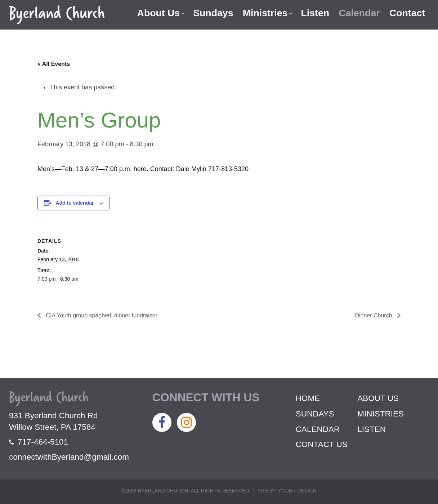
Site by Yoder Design (287, 491)
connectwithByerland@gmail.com (69, 457)
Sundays (211, 13)
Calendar (359, 13)
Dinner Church (374, 315)
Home (308, 398)
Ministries (263, 13)
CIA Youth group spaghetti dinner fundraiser (101, 315)
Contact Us (322, 444)
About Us (156, 13)
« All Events (54, 64)
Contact (407, 13)
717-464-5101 (39, 442)
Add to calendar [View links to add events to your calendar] (75, 203)
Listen (314, 13)
